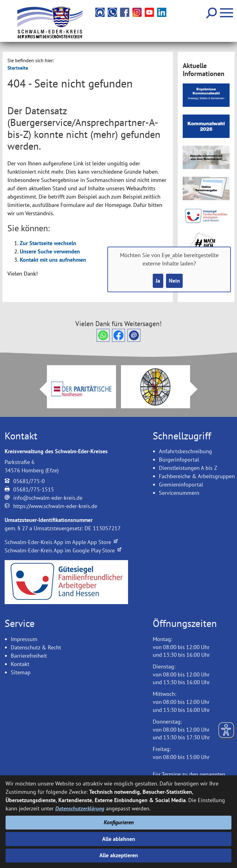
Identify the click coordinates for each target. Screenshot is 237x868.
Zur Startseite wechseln (48, 243)
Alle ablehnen (119, 839)
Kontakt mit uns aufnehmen (53, 260)
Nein (174, 281)
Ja (158, 281)
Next (197, 389)
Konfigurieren (119, 823)
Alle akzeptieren (119, 856)
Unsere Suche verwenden (50, 251)
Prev (39, 389)
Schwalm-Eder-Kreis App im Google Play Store (63, 550)
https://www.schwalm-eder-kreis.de (55, 506)
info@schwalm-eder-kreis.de (48, 498)
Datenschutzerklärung (80, 809)
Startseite (18, 68)
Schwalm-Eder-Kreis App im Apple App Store (61, 542)
